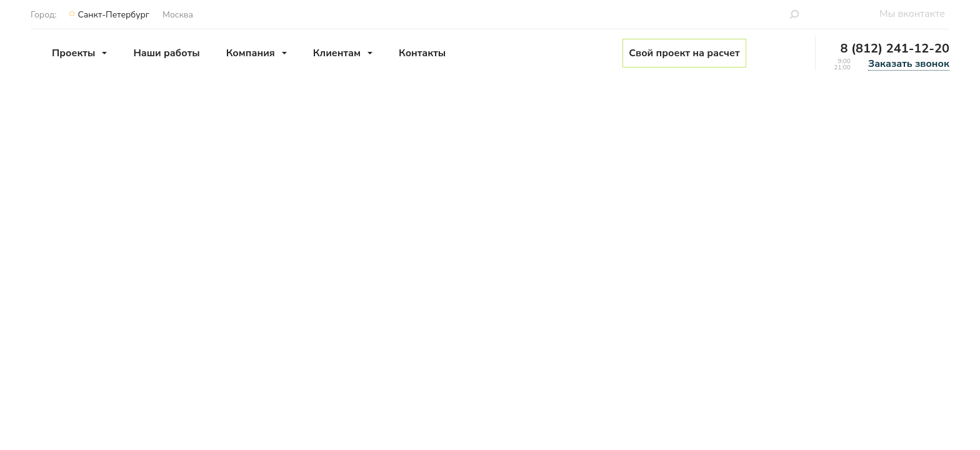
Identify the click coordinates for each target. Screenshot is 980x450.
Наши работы (166, 53)
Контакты (422, 53)
